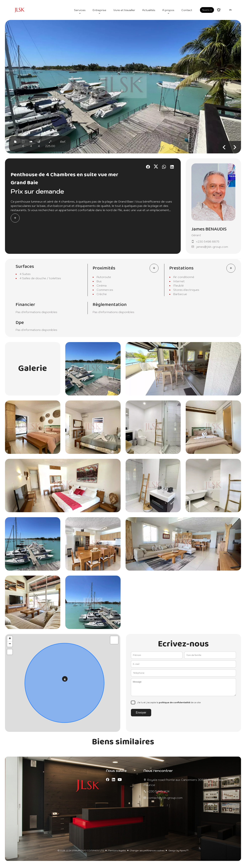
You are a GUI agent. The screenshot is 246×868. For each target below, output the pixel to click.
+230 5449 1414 (158, 791)
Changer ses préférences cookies (147, 850)
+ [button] (10, 639)
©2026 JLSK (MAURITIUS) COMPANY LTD (81, 850)
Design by (178, 850)
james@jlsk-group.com (212, 247)
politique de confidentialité (174, 702)
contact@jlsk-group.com (165, 798)
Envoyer (141, 713)
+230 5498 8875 (208, 242)
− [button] (10, 644)
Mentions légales (117, 850)
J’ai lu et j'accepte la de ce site (169, 702)
